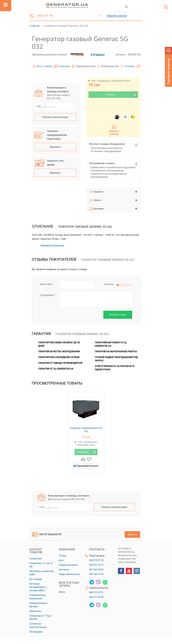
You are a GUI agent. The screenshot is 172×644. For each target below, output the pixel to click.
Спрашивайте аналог (86, 466)
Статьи (63, 556)
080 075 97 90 (96, 560)
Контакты (64, 570)
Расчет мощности (47, 534)
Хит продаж (36, 579)
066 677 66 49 (96, 597)
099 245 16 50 (96, 574)
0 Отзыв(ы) (98, 55)
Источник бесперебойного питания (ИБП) (38, 587)
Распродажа (36, 632)
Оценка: (109, 284)
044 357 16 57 (96, 565)
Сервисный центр (68, 565)
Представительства (69, 574)
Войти (62, 592)
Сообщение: (48, 295)
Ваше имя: (47, 284)
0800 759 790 (45, 16)
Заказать (55, 147)
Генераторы (36, 559)
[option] (86, 434)
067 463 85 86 (96, 570)
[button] (32, 16)
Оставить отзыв (118, 315)
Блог (61, 560)
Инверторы (35, 611)
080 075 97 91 (96, 592)
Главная (34, 26)
